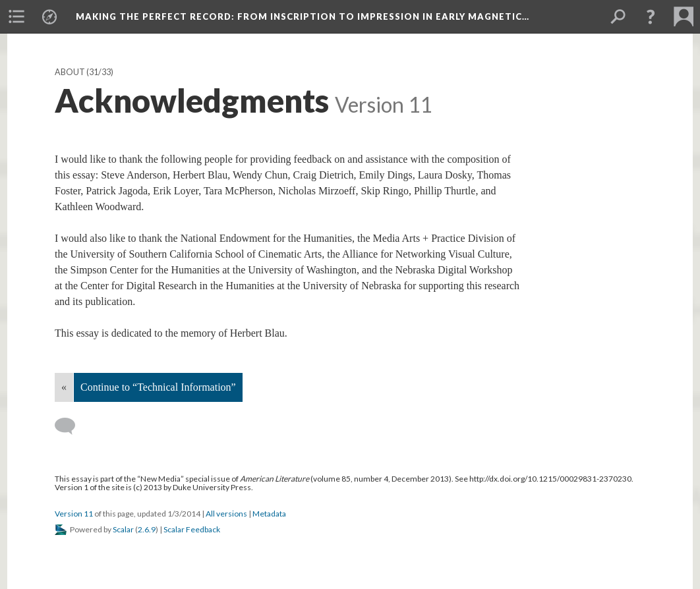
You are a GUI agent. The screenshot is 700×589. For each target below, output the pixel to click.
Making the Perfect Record (303, 16)
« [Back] (64, 387)
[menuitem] (16, 16)
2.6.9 (147, 529)
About (70, 72)
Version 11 (74, 514)
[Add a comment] (71, 426)
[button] (651, 16)
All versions (226, 514)
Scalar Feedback (192, 529)
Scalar (123, 529)
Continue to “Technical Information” (158, 387)
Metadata (269, 514)
